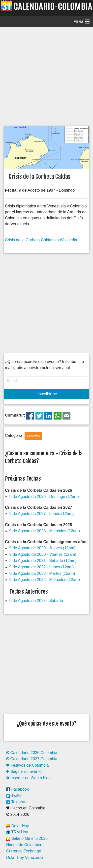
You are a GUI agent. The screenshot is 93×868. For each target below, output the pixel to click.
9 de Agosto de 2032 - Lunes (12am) (42, 567)
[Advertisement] (46, 76)
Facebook (17, 789)
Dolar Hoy (18, 826)
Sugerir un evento (24, 771)
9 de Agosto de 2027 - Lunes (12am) (42, 514)
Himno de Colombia (24, 845)
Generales (33, 436)
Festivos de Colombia (27, 765)
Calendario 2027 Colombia (32, 759)
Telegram (17, 802)
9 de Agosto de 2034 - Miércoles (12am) (45, 580)
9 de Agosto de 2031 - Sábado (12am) (43, 561)
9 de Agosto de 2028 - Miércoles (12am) (45, 531)
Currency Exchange (24, 851)
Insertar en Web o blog (28, 778)
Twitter (15, 795)
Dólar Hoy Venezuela (25, 857)
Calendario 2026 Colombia (32, 753)
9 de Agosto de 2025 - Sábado (36, 601)
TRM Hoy (17, 832)
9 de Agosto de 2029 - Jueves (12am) (43, 548)
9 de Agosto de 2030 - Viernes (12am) (43, 554)
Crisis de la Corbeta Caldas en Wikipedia (41, 240)
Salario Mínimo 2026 (27, 838)
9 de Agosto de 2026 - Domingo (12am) (44, 497)
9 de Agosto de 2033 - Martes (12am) (42, 573)
